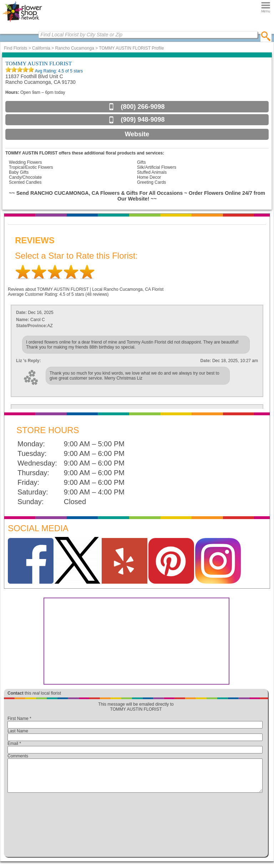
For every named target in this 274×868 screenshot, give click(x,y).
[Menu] (266, 7)
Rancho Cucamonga (74, 48)
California (41, 48)
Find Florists (16, 48)
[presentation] (135, 827)
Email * (14, 743)
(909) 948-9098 (143, 120)
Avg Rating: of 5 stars (58, 71)
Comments (18, 756)
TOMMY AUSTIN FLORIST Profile (131, 48)
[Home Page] (22, 22)
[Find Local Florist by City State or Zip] (148, 35)
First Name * (19, 719)
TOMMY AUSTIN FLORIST (39, 63)
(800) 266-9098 (143, 107)
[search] (266, 36)
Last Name (18, 731)
